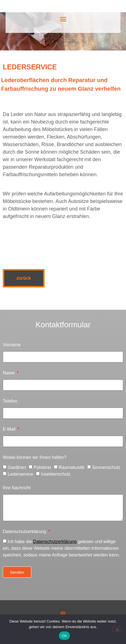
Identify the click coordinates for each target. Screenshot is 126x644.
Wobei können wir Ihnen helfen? (35, 457)
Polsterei (42, 467)
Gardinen (17, 467)
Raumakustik (71, 467)
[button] (63, 19)
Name (9, 373)
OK (64, 636)
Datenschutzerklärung (25, 532)
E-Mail (10, 429)
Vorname (12, 345)
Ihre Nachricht (17, 488)
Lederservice (20, 474)
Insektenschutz (56, 474)
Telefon (10, 401)
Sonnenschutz (106, 467)
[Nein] (117, 629)
